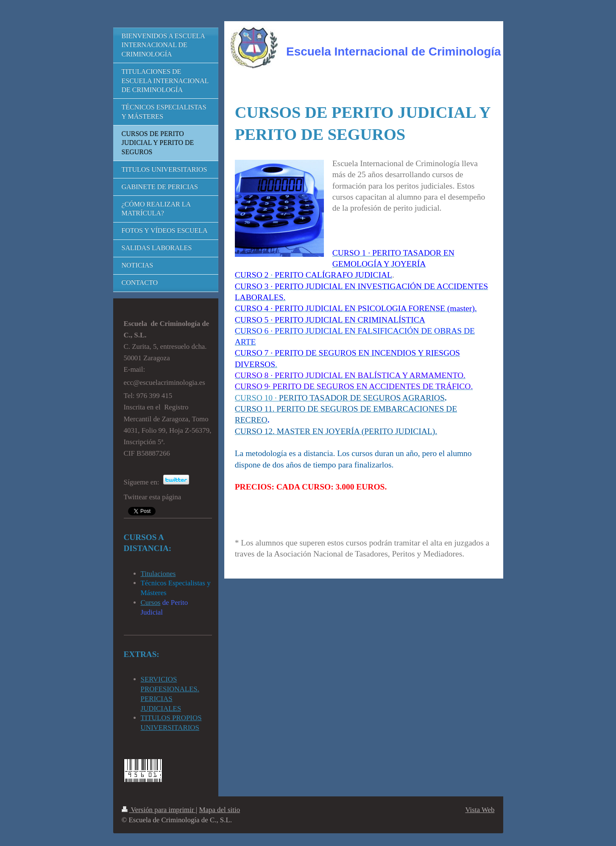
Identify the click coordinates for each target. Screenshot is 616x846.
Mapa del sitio (219, 810)
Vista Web (480, 810)
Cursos (151, 602)
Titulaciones (158, 574)
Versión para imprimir (159, 810)
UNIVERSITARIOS (170, 728)
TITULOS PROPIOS (171, 718)
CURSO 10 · (257, 398)
